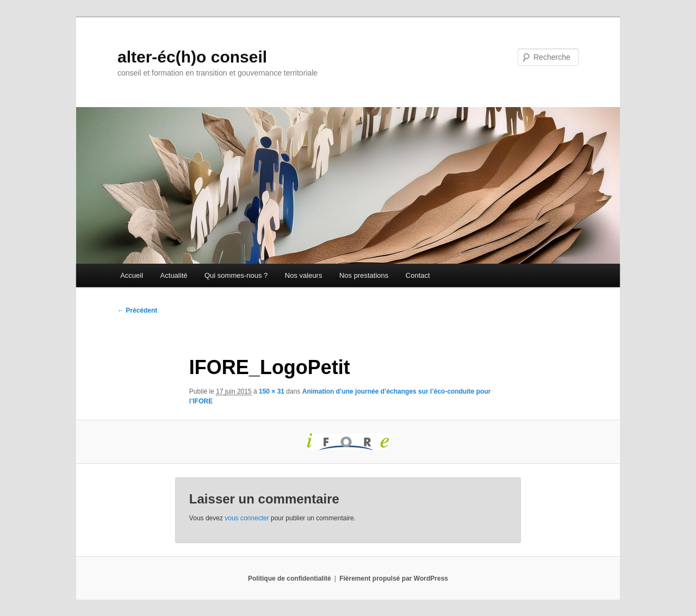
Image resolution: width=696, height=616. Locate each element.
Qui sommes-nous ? (236, 275)
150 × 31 (272, 391)
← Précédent (137, 310)
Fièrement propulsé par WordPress (394, 578)
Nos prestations (364, 275)
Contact (418, 275)
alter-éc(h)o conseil (192, 57)
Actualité (174, 275)
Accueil (132, 275)
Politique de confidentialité (290, 578)
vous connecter (247, 518)
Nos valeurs (304, 275)
